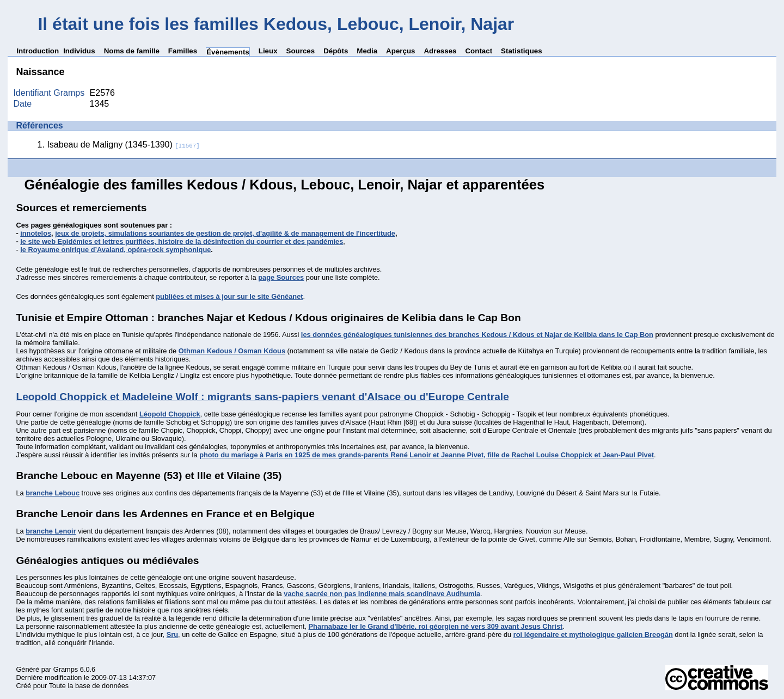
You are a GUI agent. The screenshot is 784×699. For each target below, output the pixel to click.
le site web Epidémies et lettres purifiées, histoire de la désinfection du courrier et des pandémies (182, 241)
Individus (79, 51)
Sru (172, 634)
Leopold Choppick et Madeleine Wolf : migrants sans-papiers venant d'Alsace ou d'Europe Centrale (262, 397)
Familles (183, 51)
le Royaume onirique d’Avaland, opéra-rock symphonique (115, 250)
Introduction (38, 51)
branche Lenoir (51, 531)
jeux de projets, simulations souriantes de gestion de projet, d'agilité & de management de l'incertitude (225, 233)
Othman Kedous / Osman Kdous (232, 351)
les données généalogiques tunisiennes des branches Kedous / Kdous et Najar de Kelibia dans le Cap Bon (477, 335)
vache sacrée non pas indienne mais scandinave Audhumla (382, 594)
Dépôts (336, 51)
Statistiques (522, 51)
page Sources (281, 277)
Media (367, 51)
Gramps (66, 669)
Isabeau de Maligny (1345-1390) (123, 145)
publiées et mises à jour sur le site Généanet (229, 296)
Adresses (440, 51)
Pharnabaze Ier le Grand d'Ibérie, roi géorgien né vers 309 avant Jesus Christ (436, 626)
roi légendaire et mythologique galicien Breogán (593, 634)
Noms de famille (132, 51)
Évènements (228, 52)
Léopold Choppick (170, 414)
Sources (301, 51)
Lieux (268, 51)
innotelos (36, 233)
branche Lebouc (53, 493)
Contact (479, 51)
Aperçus (400, 51)
